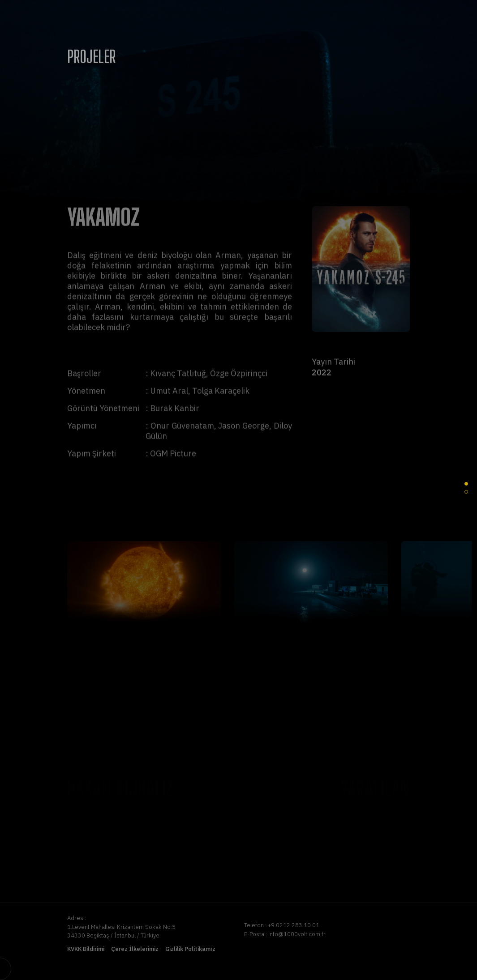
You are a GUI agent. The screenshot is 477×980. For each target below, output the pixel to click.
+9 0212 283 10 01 (294, 925)
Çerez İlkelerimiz (135, 949)
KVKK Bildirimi (86, 949)
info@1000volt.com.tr (297, 934)
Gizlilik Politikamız (190, 949)
